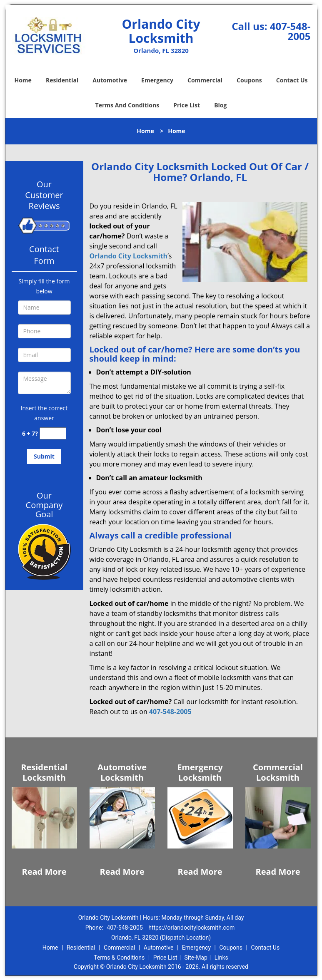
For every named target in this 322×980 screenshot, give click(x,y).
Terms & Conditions (119, 958)
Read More (44, 872)
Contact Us (292, 80)
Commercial (205, 80)
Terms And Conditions (127, 105)
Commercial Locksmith (278, 772)
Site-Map (196, 958)
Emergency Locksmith (200, 772)
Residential (62, 80)
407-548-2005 (290, 31)
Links (221, 958)
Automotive (110, 80)
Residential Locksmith (44, 772)
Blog (220, 105)
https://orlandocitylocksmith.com (191, 928)
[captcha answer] (53, 433)
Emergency (157, 80)
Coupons (249, 80)
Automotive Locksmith (122, 772)
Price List (187, 105)
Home (23, 80)
